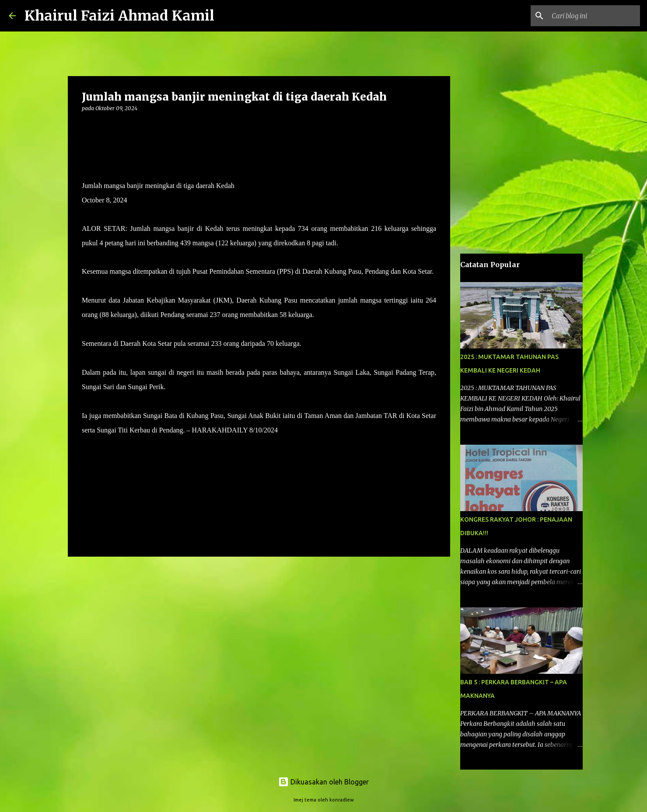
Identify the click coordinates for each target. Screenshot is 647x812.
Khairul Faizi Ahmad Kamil (119, 16)
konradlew (342, 800)
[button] (87, 126)
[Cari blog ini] (594, 16)
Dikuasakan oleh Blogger (323, 782)
